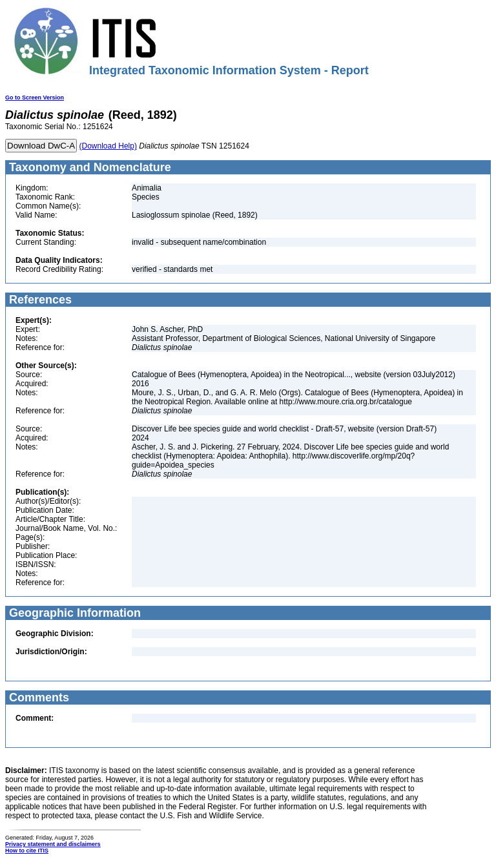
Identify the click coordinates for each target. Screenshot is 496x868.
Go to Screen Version (35, 98)
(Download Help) (108, 146)
